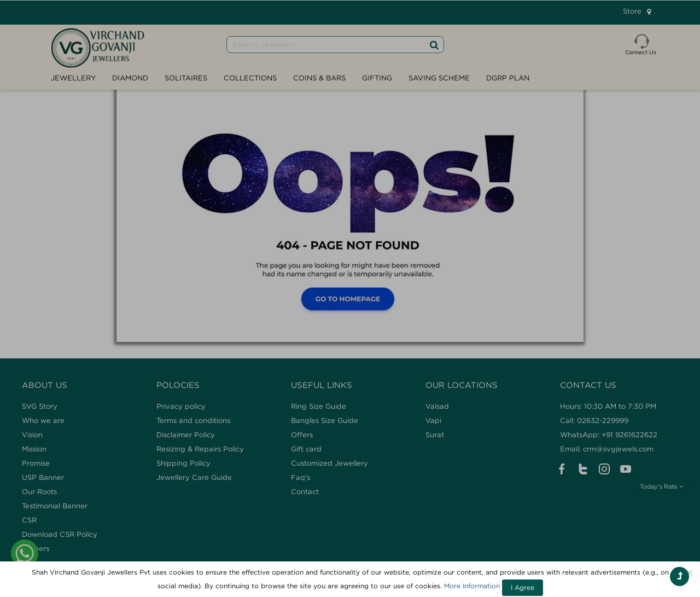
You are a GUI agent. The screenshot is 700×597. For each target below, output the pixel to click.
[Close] (690, 572)
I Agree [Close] (523, 587)
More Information (472, 586)
